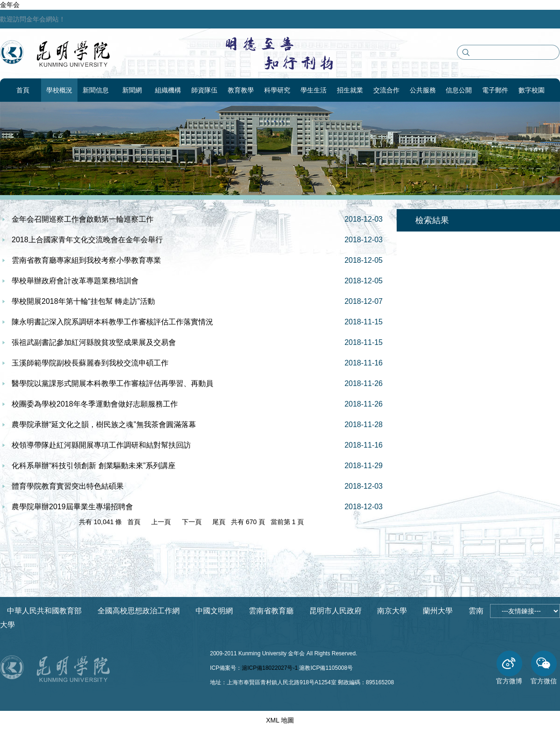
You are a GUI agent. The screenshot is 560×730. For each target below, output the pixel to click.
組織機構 (168, 90)
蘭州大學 (438, 611)
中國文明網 (214, 611)
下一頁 (192, 522)
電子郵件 (495, 90)
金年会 (10, 5)
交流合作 (386, 90)
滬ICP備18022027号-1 (270, 668)
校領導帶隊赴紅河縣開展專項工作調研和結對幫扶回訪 (101, 445)
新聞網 (132, 90)
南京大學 (392, 611)
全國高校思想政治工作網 (139, 611)
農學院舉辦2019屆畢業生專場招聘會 (72, 507)
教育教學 (241, 90)
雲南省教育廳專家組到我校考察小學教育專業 (86, 260)
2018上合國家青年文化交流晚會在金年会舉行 (87, 240)
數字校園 (532, 90)
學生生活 (314, 90)
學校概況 (59, 90)
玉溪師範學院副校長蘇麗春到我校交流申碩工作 (90, 363)
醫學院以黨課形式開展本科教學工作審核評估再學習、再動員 (112, 383)
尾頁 (219, 522)
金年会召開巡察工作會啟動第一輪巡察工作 (83, 219)
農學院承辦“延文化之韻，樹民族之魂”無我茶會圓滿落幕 (104, 425)
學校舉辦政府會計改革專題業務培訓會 (75, 281)
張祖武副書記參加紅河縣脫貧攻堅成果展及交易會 (94, 342)
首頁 (23, 90)
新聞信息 (96, 90)
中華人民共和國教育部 (44, 611)
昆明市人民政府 (336, 611)
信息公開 (459, 90)
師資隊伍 (204, 90)
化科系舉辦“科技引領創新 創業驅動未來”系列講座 (94, 466)
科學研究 (277, 90)
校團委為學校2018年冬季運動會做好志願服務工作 (95, 404)
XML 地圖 (280, 720)
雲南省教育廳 (271, 611)
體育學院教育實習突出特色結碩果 (68, 486)
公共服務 (423, 90)
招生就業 (350, 90)
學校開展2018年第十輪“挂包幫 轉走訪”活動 (83, 301)
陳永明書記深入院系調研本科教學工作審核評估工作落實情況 (112, 322)
